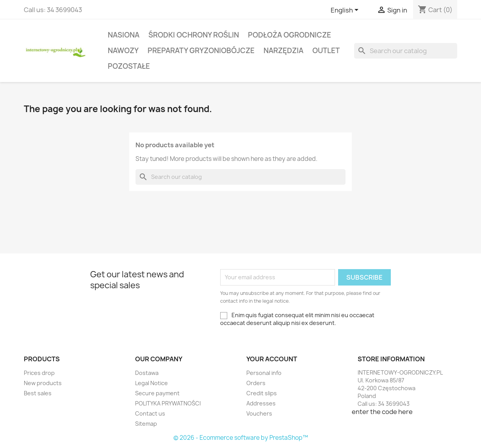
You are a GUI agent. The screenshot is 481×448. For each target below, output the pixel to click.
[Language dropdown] (346, 11)
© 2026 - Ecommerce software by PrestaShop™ (241, 438)
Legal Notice (151, 383)
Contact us (150, 413)
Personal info (264, 373)
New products (43, 383)
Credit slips (262, 393)
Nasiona (124, 35)
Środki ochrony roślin (194, 35)
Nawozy (123, 51)
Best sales (38, 393)
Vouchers (259, 413)
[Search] (406, 51)
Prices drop (39, 373)
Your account (272, 359)
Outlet (326, 51)
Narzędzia (283, 51)
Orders (256, 383)
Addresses (261, 403)
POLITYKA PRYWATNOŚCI (168, 403)
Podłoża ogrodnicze (289, 35)
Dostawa (147, 373)
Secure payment (157, 393)
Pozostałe (129, 66)
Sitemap (146, 424)
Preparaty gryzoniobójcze (201, 51)
